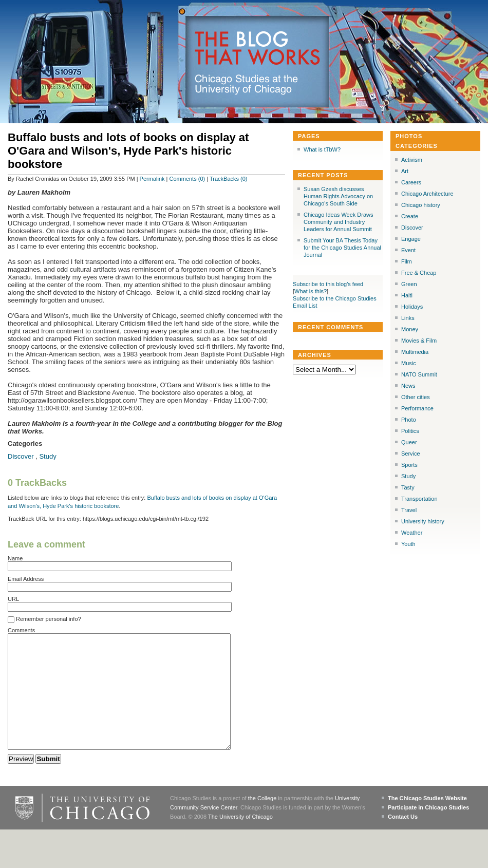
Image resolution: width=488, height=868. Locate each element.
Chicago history (421, 205)
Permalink (152, 179)
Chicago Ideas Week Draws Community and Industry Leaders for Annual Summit (339, 222)
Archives (315, 355)
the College (262, 821)
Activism (412, 160)
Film (407, 261)
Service (411, 454)
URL (13, 599)
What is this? (311, 291)
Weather (412, 533)
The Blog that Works (258, 49)
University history (423, 521)
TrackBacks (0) (229, 179)
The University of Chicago (240, 840)
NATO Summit (419, 374)
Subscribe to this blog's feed (328, 284)
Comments (21, 630)
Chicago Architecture (427, 194)
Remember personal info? (44, 619)
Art (405, 171)
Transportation (419, 499)
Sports (409, 465)
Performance (417, 408)
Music (409, 363)
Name (15, 558)
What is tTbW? (322, 149)
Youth (408, 544)
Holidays (412, 307)
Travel (409, 510)
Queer (409, 442)
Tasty (408, 487)
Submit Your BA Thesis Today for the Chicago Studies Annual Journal (342, 248)
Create (410, 216)
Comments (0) (187, 179)
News (408, 386)
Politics (410, 431)
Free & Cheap (419, 273)
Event (408, 250)
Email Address (26, 579)
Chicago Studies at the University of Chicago (251, 84)
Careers (411, 182)
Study (48, 456)
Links (408, 318)
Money (410, 329)
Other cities (416, 397)
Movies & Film (419, 341)
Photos (409, 136)
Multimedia (415, 352)
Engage (411, 239)
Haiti (407, 295)
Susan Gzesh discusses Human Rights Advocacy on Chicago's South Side (338, 196)
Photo (409, 420)
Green (409, 284)
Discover (21, 456)
